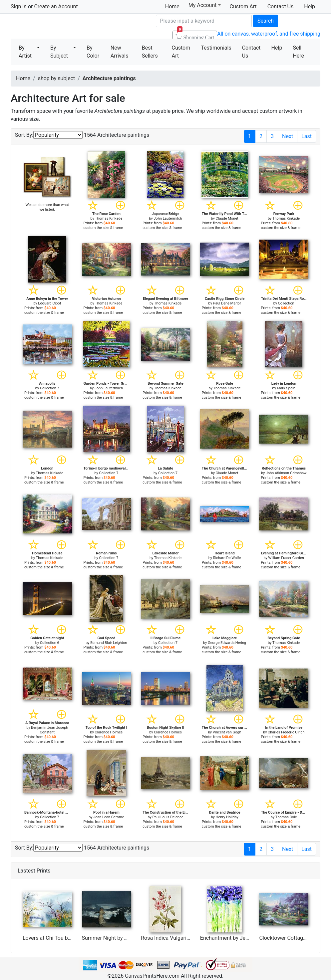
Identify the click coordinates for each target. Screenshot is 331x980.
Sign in (19, 6)
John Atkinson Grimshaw (286, 473)
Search (266, 21)
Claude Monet (227, 218)
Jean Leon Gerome (109, 817)
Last (307, 136)
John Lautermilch (168, 218)
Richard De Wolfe (227, 558)
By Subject (59, 52)
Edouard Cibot (49, 303)
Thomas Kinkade (109, 218)
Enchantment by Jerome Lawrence (241, 938)
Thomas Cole (286, 817)
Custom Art (243, 6)
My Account (205, 5)
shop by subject (57, 78)
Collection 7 (50, 388)
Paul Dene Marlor (227, 303)
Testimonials (216, 48)
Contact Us (281, 6)
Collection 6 (50, 643)
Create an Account (56, 6)
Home (172, 6)
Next (288, 136)
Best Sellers (150, 52)
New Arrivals (120, 52)
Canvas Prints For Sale (59, 27)
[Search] (204, 21)
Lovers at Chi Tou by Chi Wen (57, 938)
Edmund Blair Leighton (109, 643)
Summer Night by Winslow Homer (122, 938)
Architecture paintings (109, 78)
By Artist (25, 52)
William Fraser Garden (286, 558)
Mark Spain (286, 388)
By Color (93, 52)
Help (310, 6)
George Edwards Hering (227, 643)
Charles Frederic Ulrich (286, 732)
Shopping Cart (196, 35)
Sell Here (298, 52)
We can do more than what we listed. (47, 207)
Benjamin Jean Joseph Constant (49, 730)
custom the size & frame (103, 228)
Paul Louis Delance (168, 817)
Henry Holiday (227, 817)
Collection (286, 303)
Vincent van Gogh (227, 732)
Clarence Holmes (109, 732)
